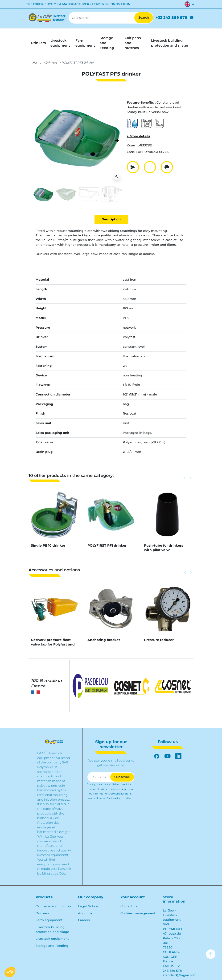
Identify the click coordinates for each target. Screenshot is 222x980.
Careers (84, 920)
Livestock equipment (52, 939)
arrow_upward (211, 954)
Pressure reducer (159, 640)
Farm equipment (49, 920)
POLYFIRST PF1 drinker (107, 545)
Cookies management (138, 913)
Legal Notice (88, 906)
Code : (132, 145)
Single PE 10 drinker (48, 545)
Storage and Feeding (52, 946)
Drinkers (51, 63)
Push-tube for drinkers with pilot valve (164, 548)
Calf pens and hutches (53, 906)
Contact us (129, 906)
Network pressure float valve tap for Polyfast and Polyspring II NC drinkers (53, 644)
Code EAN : (136, 152)
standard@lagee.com (180, 975)
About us (85, 913)
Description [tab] (111, 219)
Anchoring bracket (104, 640)
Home (37, 63)
